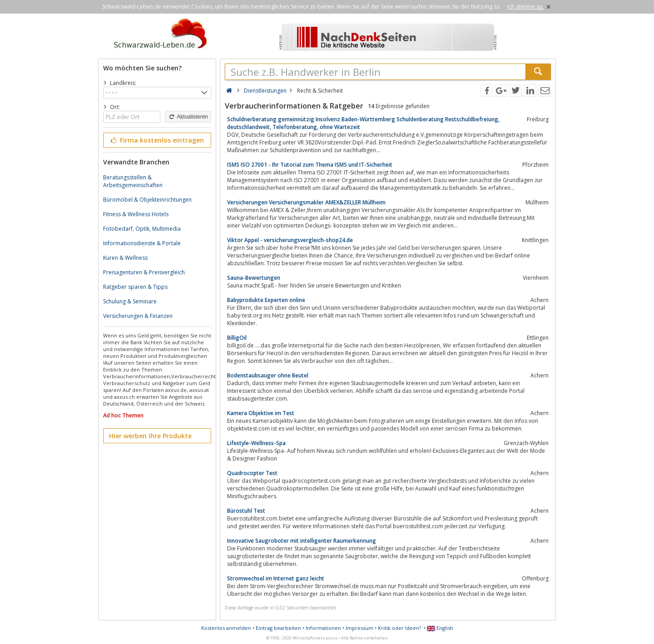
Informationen (323, 628)
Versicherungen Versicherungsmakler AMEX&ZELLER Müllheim (306, 202)
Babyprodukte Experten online (266, 300)
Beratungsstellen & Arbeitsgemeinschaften (133, 181)
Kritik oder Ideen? (399, 628)
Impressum (359, 628)
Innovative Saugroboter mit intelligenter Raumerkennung (302, 541)
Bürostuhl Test (246, 511)
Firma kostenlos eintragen (156, 140)
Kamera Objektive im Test (261, 413)
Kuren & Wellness (125, 258)
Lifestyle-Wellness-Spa (256, 443)
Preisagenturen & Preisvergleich (144, 272)
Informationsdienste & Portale (142, 243)
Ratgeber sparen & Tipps (135, 287)
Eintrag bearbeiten (278, 628)
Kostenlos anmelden (226, 628)
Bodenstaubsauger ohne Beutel (268, 375)
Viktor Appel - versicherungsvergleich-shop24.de (290, 240)
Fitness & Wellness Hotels (136, 214)
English (440, 628)
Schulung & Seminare (130, 301)
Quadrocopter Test (252, 473)
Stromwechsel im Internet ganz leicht (276, 578)
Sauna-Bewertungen (254, 278)
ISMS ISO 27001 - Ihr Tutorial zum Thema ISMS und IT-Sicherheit (310, 165)
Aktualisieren (188, 117)
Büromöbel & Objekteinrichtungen (147, 200)
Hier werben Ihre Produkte (150, 436)
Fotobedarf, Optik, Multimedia (142, 229)
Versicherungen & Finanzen (138, 316)
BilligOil (237, 338)
